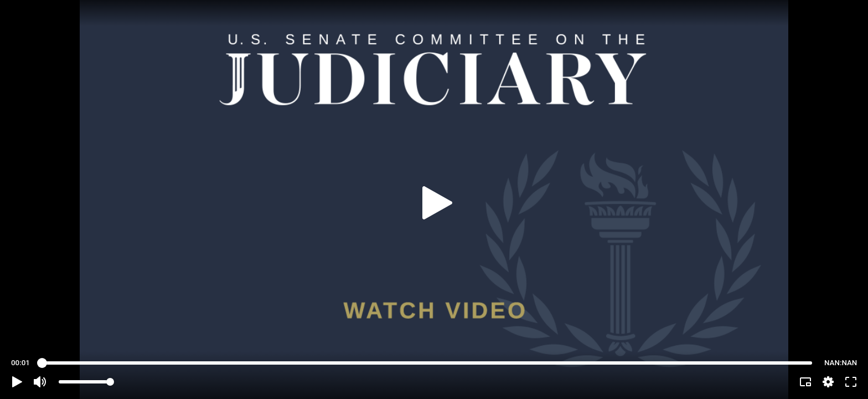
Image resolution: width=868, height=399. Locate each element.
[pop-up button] (828, 382)
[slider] (427, 363)
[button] (17, 382)
